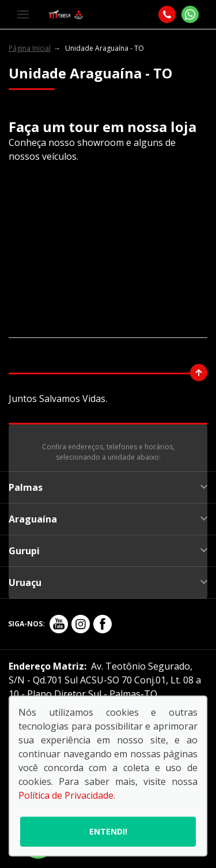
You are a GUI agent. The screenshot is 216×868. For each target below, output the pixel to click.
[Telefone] (167, 14)
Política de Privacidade (66, 795)
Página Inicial (30, 48)
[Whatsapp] (190, 14)
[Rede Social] (59, 624)
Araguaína (108, 519)
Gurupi (108, 551)
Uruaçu (108, 583)
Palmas (108, 487)
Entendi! (108, 831)
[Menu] (23, 14)
